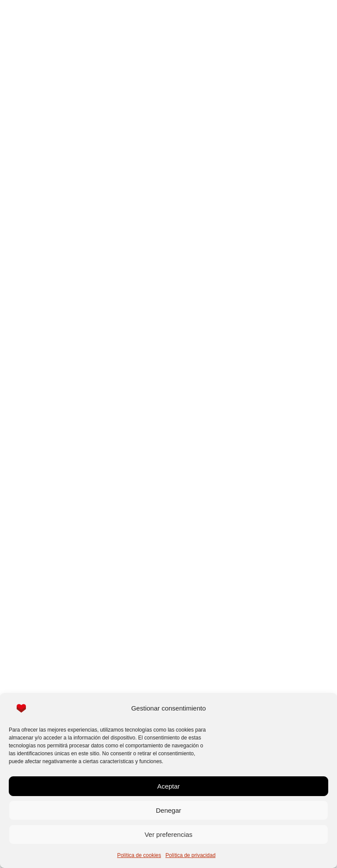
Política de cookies (139, 855)
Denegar (168, 810)
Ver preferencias (168, 834)
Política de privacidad (190, 855)
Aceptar (168, 786)
